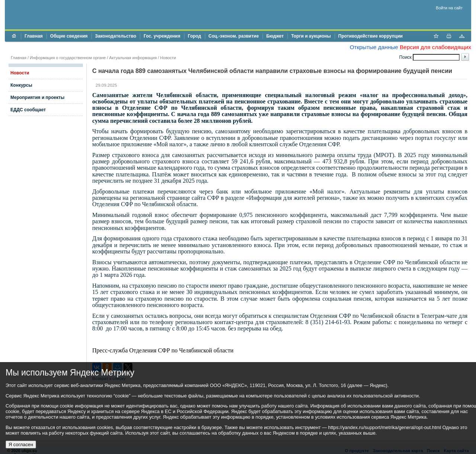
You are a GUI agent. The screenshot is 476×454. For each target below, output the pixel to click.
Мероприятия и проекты (37, 97)
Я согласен (21, 445)
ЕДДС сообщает (28, 110)
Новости (168, 58)
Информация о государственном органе (68, 58)
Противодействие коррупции (371, 36)
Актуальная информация (133, 58)
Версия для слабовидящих (435, 47)
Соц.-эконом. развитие (234, 36)
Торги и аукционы (311, 36)
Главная (34, 36)
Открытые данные (374, 47)
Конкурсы (21, 85)
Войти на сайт (449, 8)
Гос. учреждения (162, 36)
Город (194, 36)
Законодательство (116, 36)
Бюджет (275, 36)
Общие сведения (69, 36)
